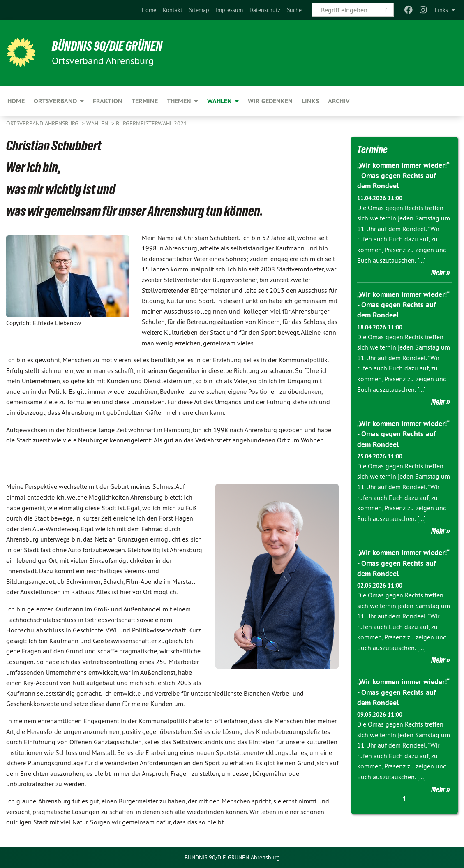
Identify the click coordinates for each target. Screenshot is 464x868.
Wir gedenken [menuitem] (270, 101)
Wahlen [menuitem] (219, 101)
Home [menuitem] (16, 101)
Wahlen (98, 123)
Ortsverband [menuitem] (55, 101)
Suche (294, 10)
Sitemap (199, 10)
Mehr (438, 273)
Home (149, 10)
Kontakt (173, 10)
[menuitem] (149, 10)
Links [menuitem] (441, 10)
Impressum (229, 10)
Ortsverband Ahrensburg (43, 123)
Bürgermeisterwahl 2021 (151, 123)
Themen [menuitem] (179, 101)
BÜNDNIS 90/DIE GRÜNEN (107, 46)
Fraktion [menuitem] (108, 101)
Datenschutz (265, 10)
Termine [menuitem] (145, 101)
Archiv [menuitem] (339, 101)
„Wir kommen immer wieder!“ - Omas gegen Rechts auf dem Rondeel (403, 175)
